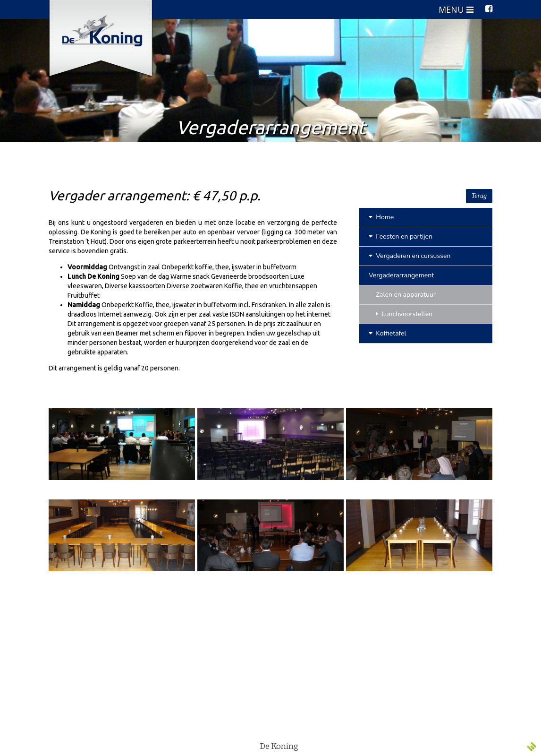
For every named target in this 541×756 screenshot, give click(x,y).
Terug (479, 196)
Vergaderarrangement (401, 275)
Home (381, 217)
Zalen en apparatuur (406, 295)
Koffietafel (388, 333)
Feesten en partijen (401, 236)
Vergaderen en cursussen (410, 256)
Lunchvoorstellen (404, 314)
